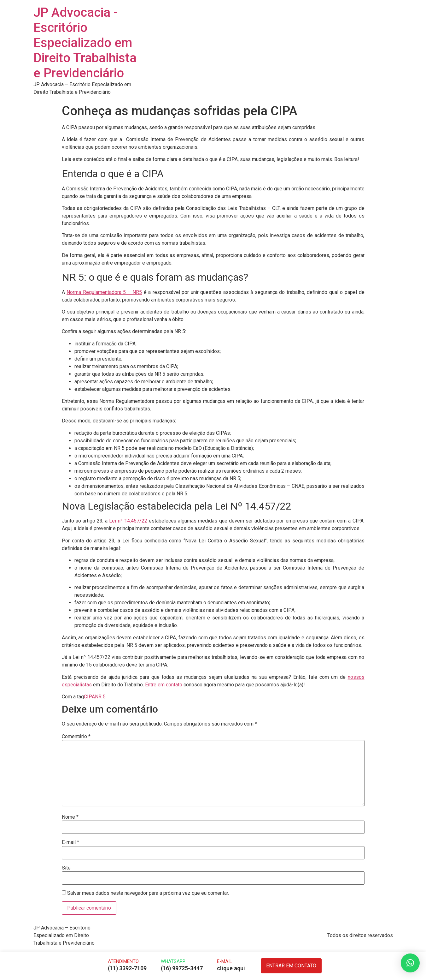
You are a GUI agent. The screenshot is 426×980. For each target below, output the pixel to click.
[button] (410, 963)
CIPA (89, 697)
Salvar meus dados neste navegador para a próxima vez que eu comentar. (148, 893)
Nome (70, 817)
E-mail (70, 842)
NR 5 (100, 697)
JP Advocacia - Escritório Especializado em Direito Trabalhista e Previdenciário (85, 43)
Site (66, 868)
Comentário (76, 737)
